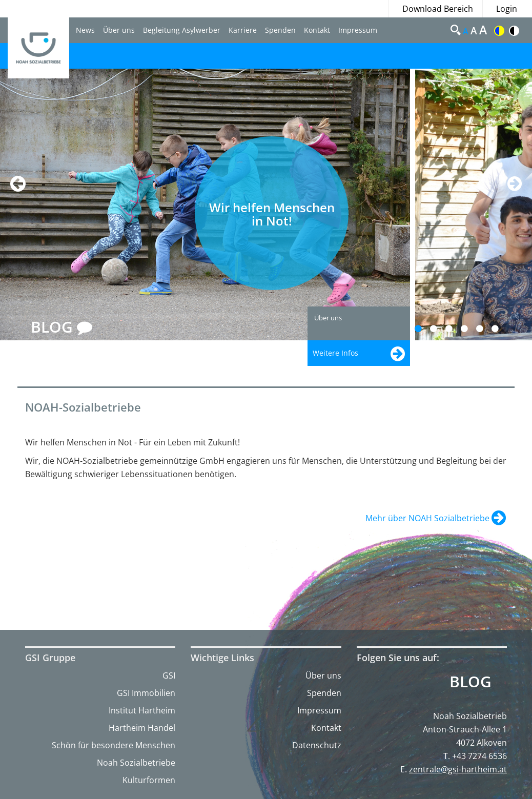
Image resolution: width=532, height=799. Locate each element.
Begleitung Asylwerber (182, 30)
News (85, 30)
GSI (169, 675)
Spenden (280, 30)
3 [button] (455, 329)
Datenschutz (317, 745)
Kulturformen (149, 780)
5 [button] (486, 329)
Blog (470, 682)
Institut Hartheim (142, 710)
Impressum (358, 30)
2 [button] (439, 329)
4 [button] (470, 329)
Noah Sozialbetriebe (136, 763)
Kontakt (317, 30)
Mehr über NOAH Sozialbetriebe (428, 518)
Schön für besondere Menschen (114, 745)
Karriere (243, 30)
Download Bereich (438, 9)
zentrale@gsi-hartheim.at (458, 769)
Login (507, 9)
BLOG (62, 327)
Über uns (119, 30)
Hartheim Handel (142, 728)
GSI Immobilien (146, 693)
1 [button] (424, 329)
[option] (208, 204)
